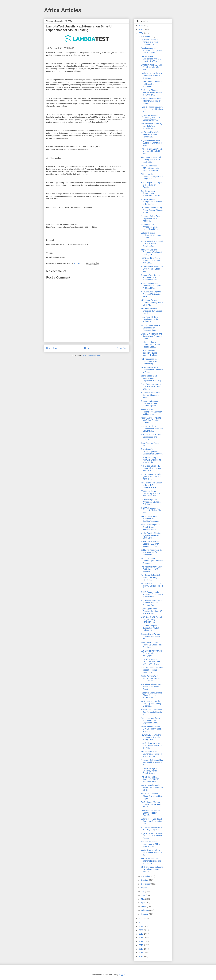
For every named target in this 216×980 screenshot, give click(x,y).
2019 (141, 934)
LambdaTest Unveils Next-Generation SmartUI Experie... (152, 76)
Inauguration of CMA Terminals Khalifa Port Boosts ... (151, 645)
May (143, 899)
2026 (141, 26)
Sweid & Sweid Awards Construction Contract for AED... (151, 636)
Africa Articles (63, 10)
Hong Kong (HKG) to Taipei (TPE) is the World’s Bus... (150, 319)
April (143, 903)
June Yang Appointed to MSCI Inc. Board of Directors (151, 420)
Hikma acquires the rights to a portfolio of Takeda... (152, 185)
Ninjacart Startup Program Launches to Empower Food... (152, 836)
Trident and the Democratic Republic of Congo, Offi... (152, 177)
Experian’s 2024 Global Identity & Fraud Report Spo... (152, 586)
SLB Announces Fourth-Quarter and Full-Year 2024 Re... (151, 477)
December (146, 36)
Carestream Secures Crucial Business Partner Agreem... (149, 403)
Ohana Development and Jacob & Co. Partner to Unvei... (151, 336)
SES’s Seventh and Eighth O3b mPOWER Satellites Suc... (152, 244)
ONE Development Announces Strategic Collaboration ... (151, 502)
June (143, 895)
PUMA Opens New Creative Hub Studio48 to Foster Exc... (151, 611)
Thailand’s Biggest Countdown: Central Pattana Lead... (150, 345)
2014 (141, 953)
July (143, 891)
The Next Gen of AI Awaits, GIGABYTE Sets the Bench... (150, 779)
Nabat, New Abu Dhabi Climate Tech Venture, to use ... (151, 729)
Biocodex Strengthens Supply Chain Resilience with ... (150, 527)
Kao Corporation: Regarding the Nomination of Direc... (151, 193)
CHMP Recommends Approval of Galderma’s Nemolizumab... (152, 594)
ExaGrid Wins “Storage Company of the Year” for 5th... (151, 804)
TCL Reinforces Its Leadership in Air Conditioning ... (149, 361)
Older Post (122, 348)
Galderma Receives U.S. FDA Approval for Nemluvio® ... (151, 552)
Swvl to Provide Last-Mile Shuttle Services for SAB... (151, 67)
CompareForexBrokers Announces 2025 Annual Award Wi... (150, 277)
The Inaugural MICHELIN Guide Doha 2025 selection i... (151, 569)
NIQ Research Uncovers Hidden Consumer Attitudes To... (151, 603)
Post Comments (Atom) (92, 355)
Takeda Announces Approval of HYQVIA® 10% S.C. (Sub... (151, 50)
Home (87, 348)
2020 (141, 930)
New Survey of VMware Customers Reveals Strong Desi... (151, 737)
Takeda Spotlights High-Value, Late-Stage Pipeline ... (151, 578)
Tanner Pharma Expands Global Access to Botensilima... (151, 695)
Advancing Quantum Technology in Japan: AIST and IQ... (151, 286)
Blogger (121, 975)
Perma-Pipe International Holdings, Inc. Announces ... (151, 84)
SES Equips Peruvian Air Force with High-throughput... (151, 653)
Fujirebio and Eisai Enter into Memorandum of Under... (151, 101)
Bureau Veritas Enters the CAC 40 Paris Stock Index (152, 269)
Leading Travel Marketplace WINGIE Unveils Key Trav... (151, 59)
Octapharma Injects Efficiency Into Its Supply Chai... (149, 771)
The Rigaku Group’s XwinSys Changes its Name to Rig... (151, 460)
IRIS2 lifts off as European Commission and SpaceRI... (152, 437)
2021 (141, 926)
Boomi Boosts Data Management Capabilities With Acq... (152, 378)
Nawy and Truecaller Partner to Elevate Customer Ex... (149, 42)
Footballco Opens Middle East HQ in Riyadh (151, 829)
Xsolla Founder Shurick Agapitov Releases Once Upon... (151, 535)
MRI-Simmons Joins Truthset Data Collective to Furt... (152, 370)
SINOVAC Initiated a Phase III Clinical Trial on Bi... (151, 510)
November (146, 876)
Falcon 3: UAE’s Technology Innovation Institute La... (151, 412)
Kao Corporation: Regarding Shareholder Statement (152, 561)
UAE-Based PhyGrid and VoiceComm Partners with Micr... (151, 261)
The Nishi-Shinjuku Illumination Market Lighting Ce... (150, 628)
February (145, 910)
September (146, 884)
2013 (141, 956)
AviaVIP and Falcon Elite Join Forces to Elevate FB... (151, 712)
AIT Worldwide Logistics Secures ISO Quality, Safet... (151, 294)
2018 (141, 938)
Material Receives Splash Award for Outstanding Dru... (152, 821)
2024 (141, 33)
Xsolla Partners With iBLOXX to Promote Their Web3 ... (150, 678)
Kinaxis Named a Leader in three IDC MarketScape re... (151, 485)
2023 (141, 919)
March (144, 906)
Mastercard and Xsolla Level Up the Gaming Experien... (151, 704)
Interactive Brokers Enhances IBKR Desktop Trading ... (150, 519)
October (145, 880)
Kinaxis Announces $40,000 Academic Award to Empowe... (150, 168)
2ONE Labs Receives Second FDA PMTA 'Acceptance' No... (150, 544)
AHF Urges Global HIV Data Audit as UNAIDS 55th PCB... (151, 468)
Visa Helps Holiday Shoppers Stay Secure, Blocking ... (152, 311)
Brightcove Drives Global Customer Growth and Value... (151, 143)
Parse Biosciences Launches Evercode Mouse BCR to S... (150, 662)
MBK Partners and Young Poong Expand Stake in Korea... (152, 210)
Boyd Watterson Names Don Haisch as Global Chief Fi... (151, 387)
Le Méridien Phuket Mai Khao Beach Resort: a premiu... (151, 746)
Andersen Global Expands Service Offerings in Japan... (152, 395)
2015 (141, 949)
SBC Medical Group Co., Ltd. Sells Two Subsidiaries (151, 126)
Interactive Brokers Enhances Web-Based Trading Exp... (151, 252)
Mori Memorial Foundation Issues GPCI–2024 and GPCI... (152, 788)
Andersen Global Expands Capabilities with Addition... (152, 218)
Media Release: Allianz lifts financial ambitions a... (151, 852)
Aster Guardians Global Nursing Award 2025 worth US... (151, 160)
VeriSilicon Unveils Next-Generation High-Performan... (151, 134)
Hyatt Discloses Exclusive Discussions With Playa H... (152, 109)
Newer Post (52, 348)
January (145, 914)
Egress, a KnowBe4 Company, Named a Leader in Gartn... (150, 118)
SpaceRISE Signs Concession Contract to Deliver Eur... (152, 429)
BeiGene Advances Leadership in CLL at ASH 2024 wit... (151, 844)
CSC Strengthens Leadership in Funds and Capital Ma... (150, 494)
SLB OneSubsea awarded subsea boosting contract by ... (152, 670)
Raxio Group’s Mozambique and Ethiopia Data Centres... (152, 451)
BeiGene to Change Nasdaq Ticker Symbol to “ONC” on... (151, 92)
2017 (141, 941)
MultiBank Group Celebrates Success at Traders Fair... (151, 235)
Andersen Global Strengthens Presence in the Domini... (151, 202)
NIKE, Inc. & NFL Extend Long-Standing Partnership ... (151, 620)
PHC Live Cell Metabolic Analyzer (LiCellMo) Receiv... (151, 687)
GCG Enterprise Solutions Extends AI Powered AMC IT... (152, 869)
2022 (141, 923)
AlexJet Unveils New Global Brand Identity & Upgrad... (152, 796)
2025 (141, 29)
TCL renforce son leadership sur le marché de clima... (150, 353)
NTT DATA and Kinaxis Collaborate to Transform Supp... (150, 328)
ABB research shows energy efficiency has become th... (151, 861)
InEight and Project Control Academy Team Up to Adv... (152, 303)
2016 (141, 945)
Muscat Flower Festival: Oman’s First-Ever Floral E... (151, 813)
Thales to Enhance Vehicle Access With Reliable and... (152, 151)
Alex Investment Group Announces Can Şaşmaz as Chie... (150, 720)
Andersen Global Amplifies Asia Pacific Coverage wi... (152, 762)
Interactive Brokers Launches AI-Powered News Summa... (151, 754)
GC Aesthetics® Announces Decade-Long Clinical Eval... (150, 227)
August (144, 888)
